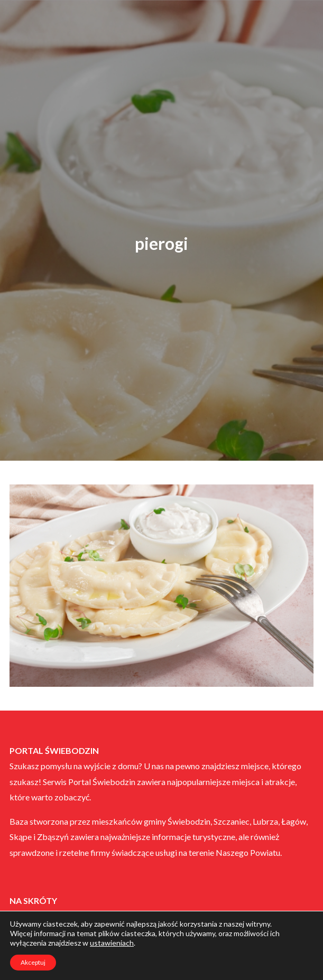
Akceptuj (33, 962)
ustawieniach (112, 943)
